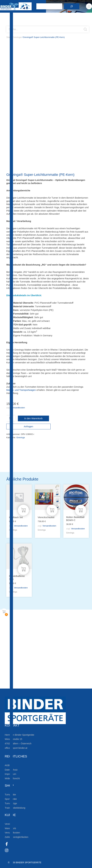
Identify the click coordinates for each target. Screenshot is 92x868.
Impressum (10, 774)
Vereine (9, 824)
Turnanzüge (11, 803)
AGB (7, 765)
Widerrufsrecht (12, 778)
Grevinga (17, 37)
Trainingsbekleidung (15, 808)
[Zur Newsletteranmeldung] (8, 646)
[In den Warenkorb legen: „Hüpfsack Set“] (23, 510)
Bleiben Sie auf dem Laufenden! (34, 636)
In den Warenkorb (33, 418)
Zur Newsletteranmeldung (29, 646)
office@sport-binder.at (16, 748)
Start (9, 37)
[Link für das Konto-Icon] (89, 6)
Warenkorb (10, 828)
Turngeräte (10, 795)
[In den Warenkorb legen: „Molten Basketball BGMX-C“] (81, 510)
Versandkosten (18, 408)
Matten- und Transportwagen (21, 390)
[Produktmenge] (11, 418)
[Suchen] (72, 6)
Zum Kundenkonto (24, 685)
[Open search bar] (8, 25)
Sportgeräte (11, 799)
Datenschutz (11, 770)
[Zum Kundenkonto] (8, 685)
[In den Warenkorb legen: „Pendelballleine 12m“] (23, 569)
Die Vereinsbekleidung (26, 675)
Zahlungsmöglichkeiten (17, 837)
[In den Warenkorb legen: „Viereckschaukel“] (52, 510)
